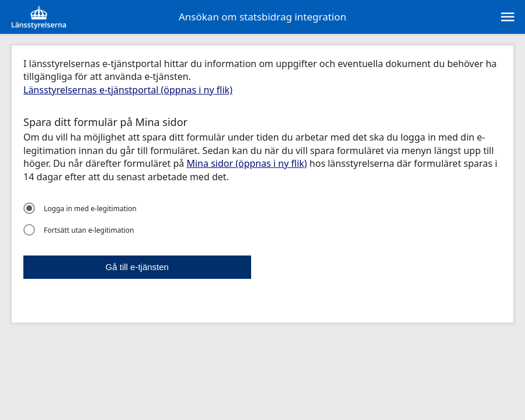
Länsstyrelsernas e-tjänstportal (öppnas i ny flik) (128, 90)
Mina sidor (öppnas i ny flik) (246, 163)
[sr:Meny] (507, 17)
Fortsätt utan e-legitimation (79, 230)
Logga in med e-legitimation (80, 208)
